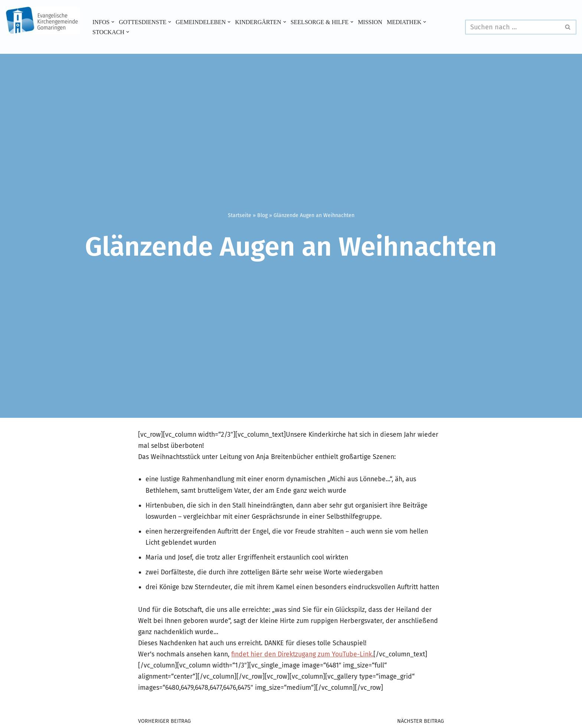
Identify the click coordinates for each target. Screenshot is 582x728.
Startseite (240, 215)
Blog (262, 215)
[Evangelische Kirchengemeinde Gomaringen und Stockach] (43, 20)
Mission (373, 22)
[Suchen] (512, 27)
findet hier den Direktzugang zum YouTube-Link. (307, 668)
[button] (113, 22)
